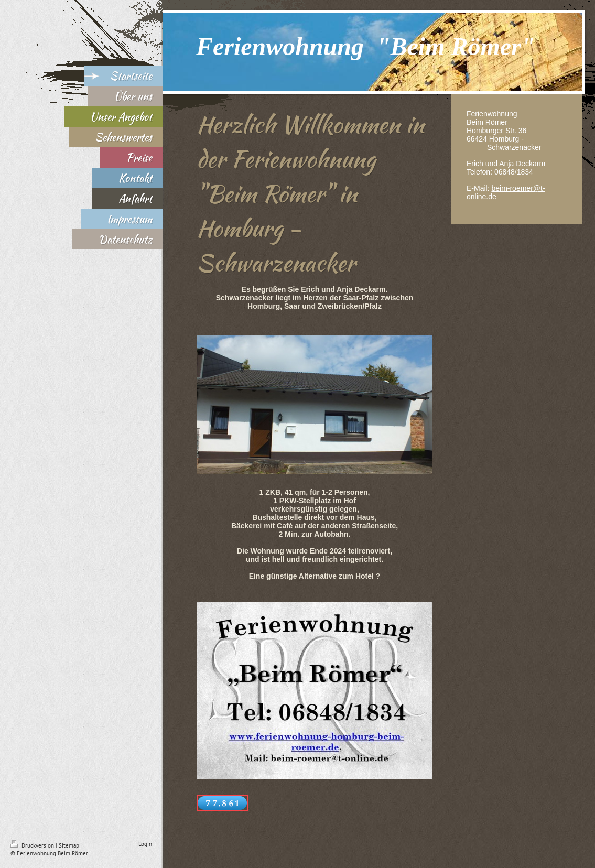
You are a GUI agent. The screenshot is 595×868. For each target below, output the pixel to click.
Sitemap (69, 845)
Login (145, 844)
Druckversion (33, 845)
